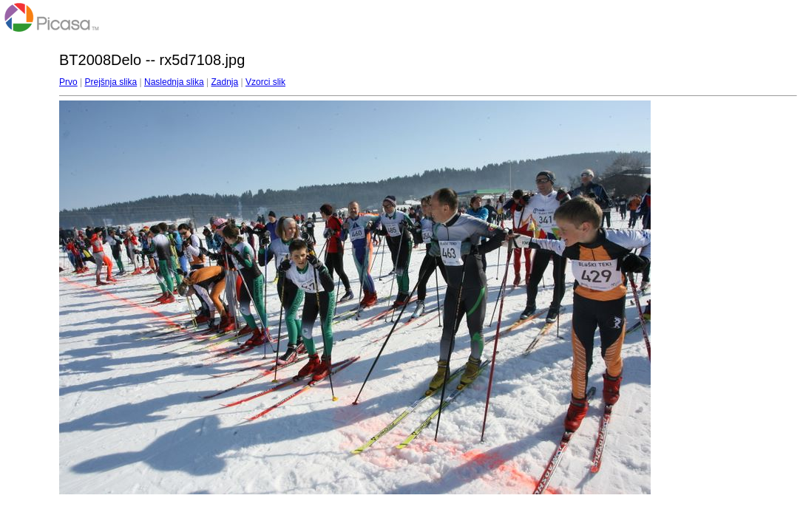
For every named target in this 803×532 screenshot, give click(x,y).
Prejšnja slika (111, 82)
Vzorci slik (265, 82)
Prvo (68, 82)
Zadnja (225, 82)
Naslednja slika (174, 82)
